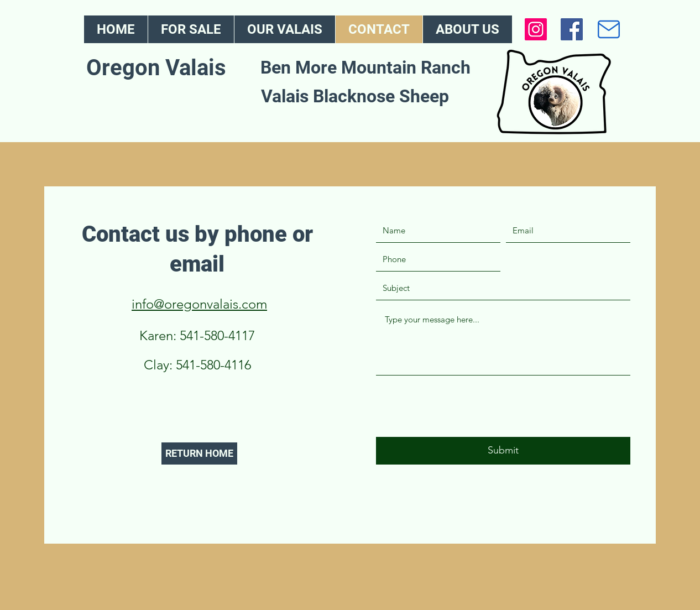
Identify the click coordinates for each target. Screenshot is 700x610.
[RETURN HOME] (199, 453)
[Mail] (608, 29)
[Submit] (503, 451)
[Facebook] (572, 29)
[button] (284, 29)
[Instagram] (536, 29)
